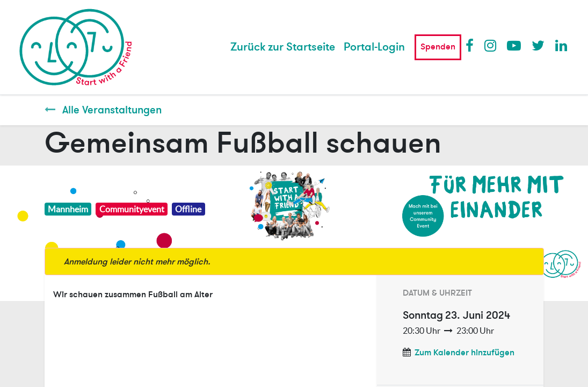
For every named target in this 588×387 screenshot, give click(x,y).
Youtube (513, 45)
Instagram (491, 45)
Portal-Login (374, 47)
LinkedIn (562, 45)
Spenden (438, 47)
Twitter (538, 45)
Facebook (472, 45)
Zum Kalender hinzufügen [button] (464, 353)
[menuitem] (283, 47)
